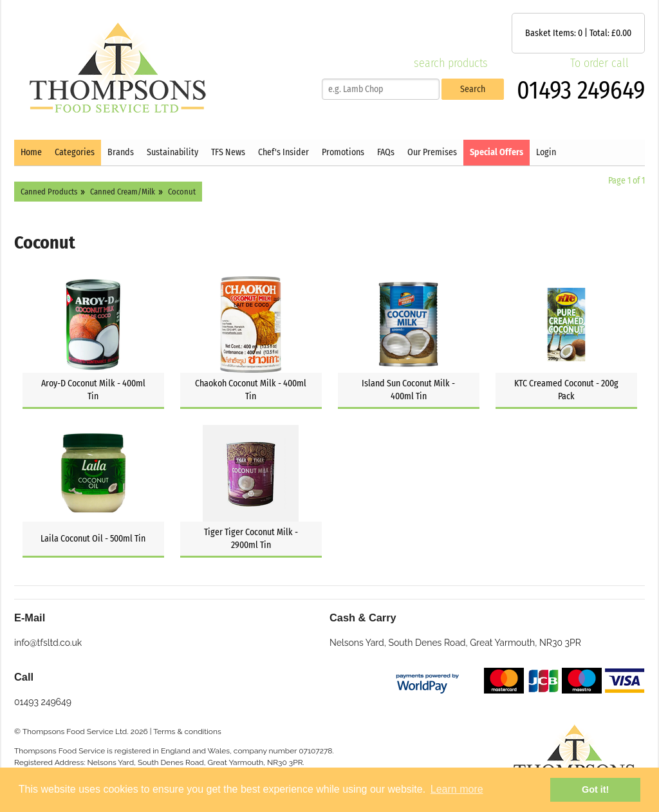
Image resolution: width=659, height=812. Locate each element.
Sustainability (172, 152)
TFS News (228, 152)
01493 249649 (581, 90)
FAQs (386, 152)
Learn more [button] (457, 789)
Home (31, 152)
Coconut (182, 192)
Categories (75, 152)
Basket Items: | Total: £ (578, 33)
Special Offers (497, 152)
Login (546, 152)
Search (473, 89)
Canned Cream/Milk (123, 192)
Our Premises (432, 152)
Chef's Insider (283, 152)
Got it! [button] (595, 789)
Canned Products (49, 192)
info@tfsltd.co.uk (48, 643)
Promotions (343, 152)
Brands (121, 152)
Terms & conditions (187, 732)
